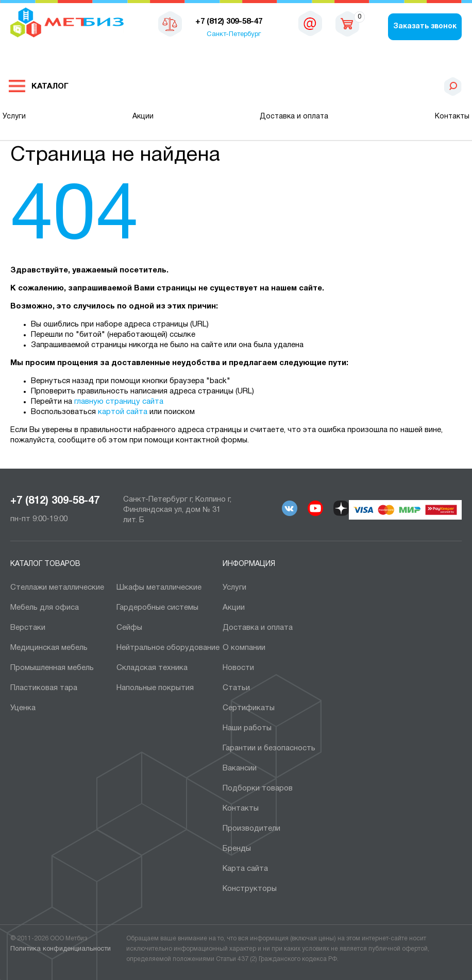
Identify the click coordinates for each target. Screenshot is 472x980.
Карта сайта (245, 869)
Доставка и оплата (294, 117)
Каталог (50, 87)
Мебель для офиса (45, 608)
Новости (238, 668)
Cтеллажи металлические (57, 588)
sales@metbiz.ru (310, 26)
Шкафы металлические (159, 588)
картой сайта (123, 412)
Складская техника (152, 668)
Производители (251, 829)
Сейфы (129, 628)
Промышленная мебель (52, 668)
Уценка (23, 708)
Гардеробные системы (157, 608)
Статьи (236, 688)
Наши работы (247, 728)
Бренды (237, 849)
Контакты (452, 117)
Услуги (14, 117)
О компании (244, 648)
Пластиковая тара (44, 688)
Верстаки (28, 628)
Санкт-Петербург (234, 35)
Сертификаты (249, 708)
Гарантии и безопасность (269, 748)
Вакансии (240, 768)
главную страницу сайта (119, 402)
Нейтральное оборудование (168, 648)
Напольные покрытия (155, 688)
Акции (143, 117)
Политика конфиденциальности (61, 949)
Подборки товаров (258, 788)
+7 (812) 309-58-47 (55, 501)
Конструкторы (250, 889)
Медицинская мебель (49, 648)
